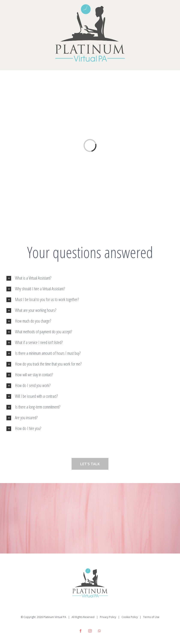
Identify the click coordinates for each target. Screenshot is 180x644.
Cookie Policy (130, 617)
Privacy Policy (108, 617)
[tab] (90, 278)
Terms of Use (151, 617)
